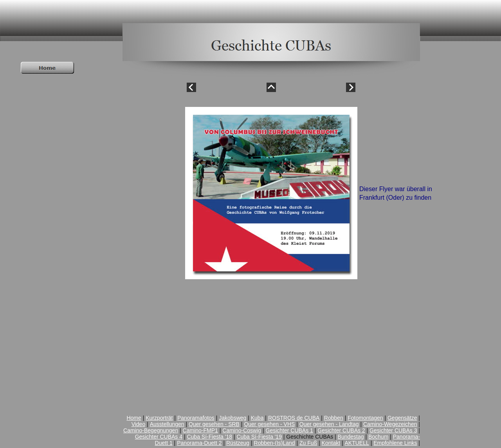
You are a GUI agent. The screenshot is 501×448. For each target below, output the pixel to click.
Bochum (378, 437)
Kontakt (331, 443)
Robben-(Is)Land (275, 443)
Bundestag (351, 437)
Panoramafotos (196, 418)
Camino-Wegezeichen (390, 424)
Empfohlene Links (395, 443)
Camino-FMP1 (200, 430)
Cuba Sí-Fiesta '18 (209, 437)
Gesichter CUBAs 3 (393, 430)
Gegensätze (402, 418)
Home (134, 418)
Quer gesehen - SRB (214, 424)
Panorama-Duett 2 (199, 443)
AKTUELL (357, 443)
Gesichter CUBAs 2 (341, 430)
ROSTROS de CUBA (294, 418)
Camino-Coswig (242, 430)
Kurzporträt (159, 418)
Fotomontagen (365, 418)
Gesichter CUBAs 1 (289, 430)
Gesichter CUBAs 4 (159, 437)
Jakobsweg (232, 418)
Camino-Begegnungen (151, 430)
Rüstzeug (238, 443)
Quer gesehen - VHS (269, 424)
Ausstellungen (167, 424)
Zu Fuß (308, 443)
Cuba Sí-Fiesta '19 (259, 437)
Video (139, 424)
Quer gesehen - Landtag (329, 424)
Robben (334, 418)
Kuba (257, 418)
